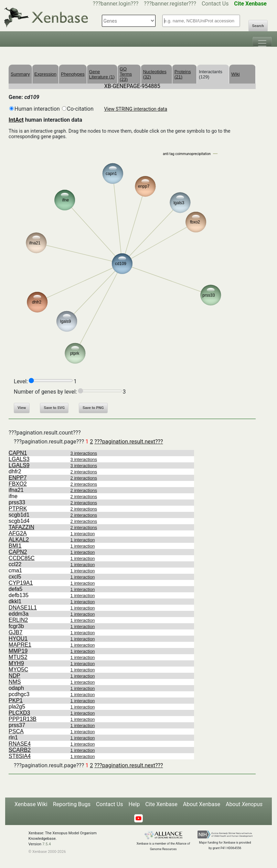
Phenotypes (73, 74)
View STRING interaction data (136, 109)
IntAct (16, 120)
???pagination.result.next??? (129, 442)
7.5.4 (47, 844)
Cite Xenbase (161, 804)
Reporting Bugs (72, 804)
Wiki (236, 74)
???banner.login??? (116, 4)
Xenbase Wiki (31, 804)
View (22, 408)
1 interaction (83, 534)
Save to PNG (93, 408)
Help (134, 804)
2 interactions (84, 472)
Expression (45, 74)
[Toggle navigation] (262, 42)
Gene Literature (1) (102, 74)
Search (258, 26)
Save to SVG (54, 408)
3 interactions (84, 453)
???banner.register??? (170, 4)
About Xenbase (202, 804)
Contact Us (215, 4)
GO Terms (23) (126, 74)
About (244, 804)
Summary (20, 74)
